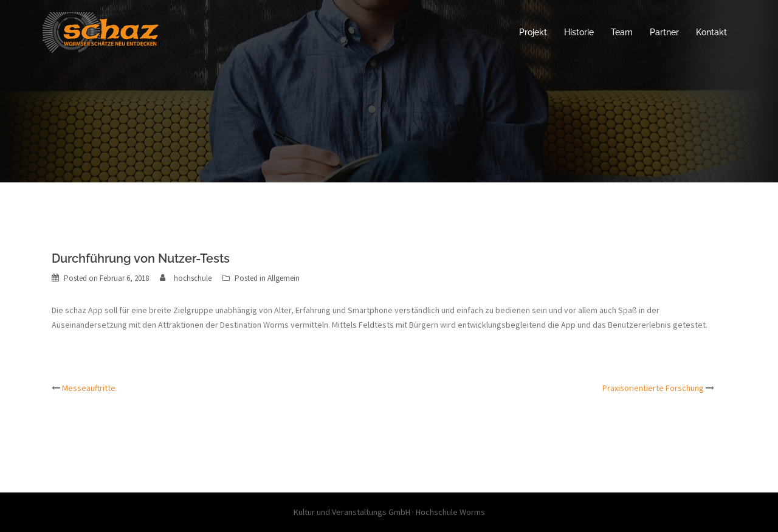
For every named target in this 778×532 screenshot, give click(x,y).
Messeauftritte (89, 388)
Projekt (533, 32)
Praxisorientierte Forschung (653, 388)
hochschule (193, 278)
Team (622, 32)
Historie (579, 32)
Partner (664, 32)
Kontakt (711, 32)
